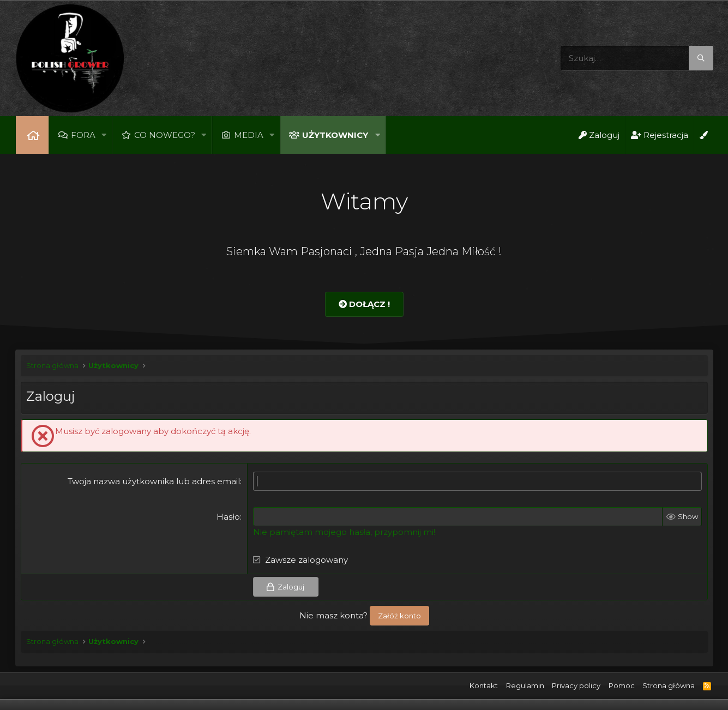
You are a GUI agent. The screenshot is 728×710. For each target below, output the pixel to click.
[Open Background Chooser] (703, 135)
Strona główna (32, 135)
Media (249, 135)
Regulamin (525, 685)
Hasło (228, 517)
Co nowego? (165, 135)
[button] (104, 135)
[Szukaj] (637, 58)
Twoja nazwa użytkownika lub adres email (154, 481)
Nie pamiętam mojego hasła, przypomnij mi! (344, 532)
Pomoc (622, 685)
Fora (83, 135)
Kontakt (484, 685)
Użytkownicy (336, 135)
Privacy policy (576, 685)
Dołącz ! (364, 304)
